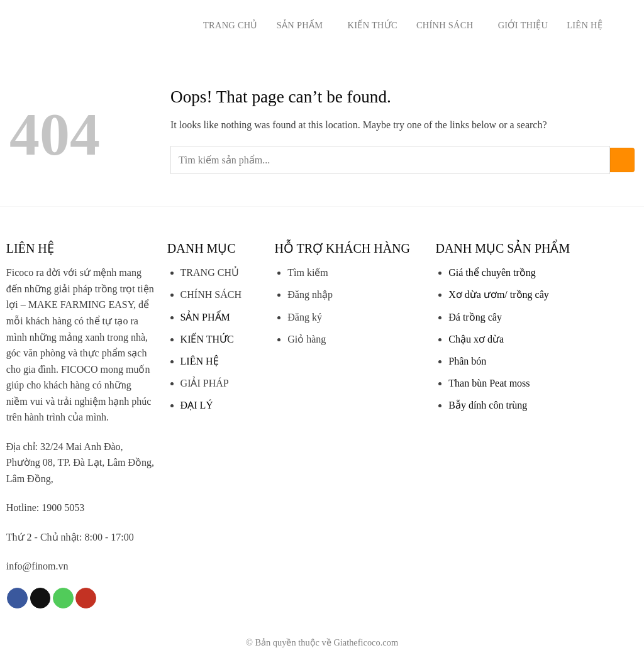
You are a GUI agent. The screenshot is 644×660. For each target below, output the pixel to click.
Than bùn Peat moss (489, 383)
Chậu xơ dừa (476, 339)
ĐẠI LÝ (197, 405)
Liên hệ (585, 25)
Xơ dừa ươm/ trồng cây (499, 294)
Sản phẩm (303, 25)
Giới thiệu (523, 25)
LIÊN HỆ (200, 361)
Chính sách (448, 25)
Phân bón (467, 361)
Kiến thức (373, 25)
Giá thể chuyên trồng (492, 272)
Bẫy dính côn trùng (488, 405)
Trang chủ (230, 25)
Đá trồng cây (475, 317)
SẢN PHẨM (205, 317)
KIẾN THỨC (207, 339)
